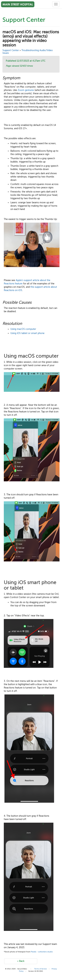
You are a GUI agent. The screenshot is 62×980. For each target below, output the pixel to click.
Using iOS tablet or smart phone (27, 333)
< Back (21, 961)
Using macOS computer (23, 329)
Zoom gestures (26, 90)
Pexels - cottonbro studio (42, 952)
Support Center (11, 50)
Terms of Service (41, 969)
